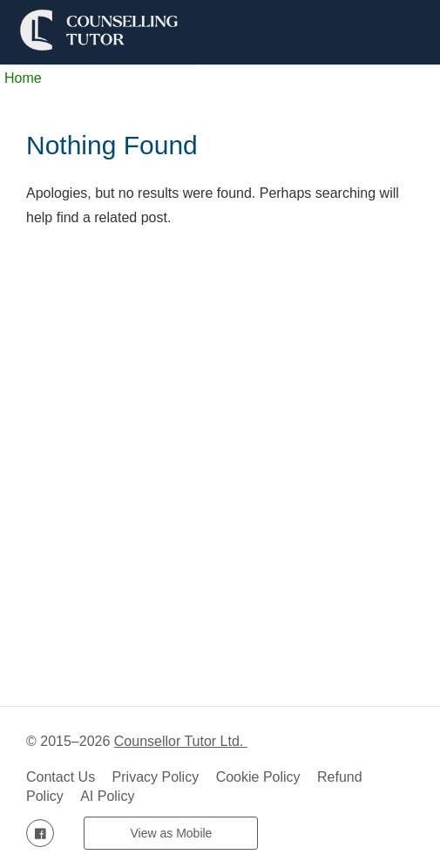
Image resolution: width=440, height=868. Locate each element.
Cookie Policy (258, 777)
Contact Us (61, 777)
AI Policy (107, 796)
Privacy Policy (156, 777)
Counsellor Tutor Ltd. (181, 741)
